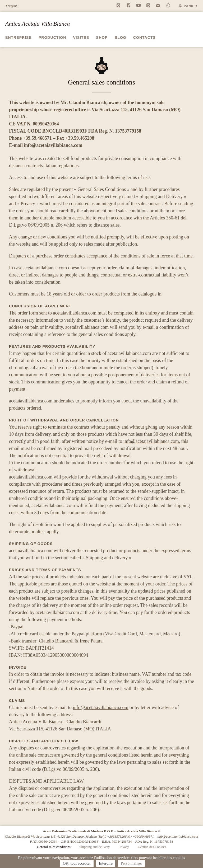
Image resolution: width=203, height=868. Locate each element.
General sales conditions (54, 847)
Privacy (124, 847)
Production (52, 37)
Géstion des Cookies (152, 847)
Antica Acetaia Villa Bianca (38, 24)
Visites (81, 37)
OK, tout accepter (77, 863)
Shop (102, 37)
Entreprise (19, 37)
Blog (120, 37)
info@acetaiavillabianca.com (53, 145)
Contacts (144, 37)
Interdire (106, 863)
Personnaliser (132, 863)
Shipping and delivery (94, 847)
